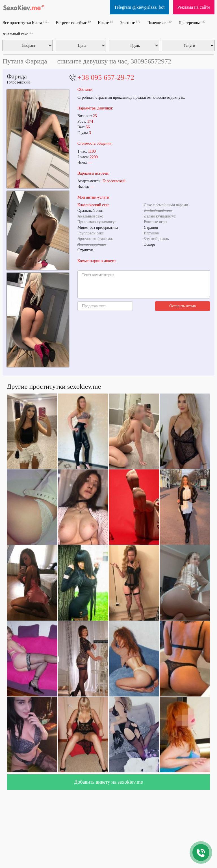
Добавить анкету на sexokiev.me (108, 782)
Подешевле (160, 22)
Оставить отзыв (183, 306)
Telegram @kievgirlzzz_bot (139, 7)
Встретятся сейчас (73, 22)
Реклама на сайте (194, 7)
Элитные (130, 22)
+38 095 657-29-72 (106, 77)
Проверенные (192, 22)
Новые (105, 22)
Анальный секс (18, 34)
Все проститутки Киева (26, 22)
